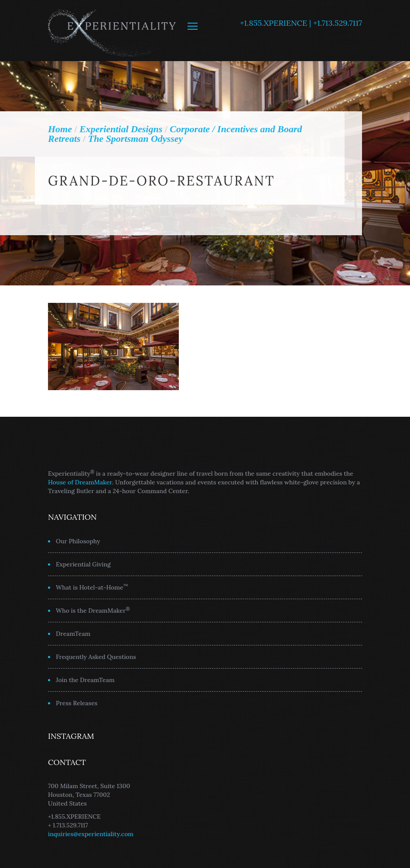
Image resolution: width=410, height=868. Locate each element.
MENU (193, 26)
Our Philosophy (78, 541)
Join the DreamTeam (85, 680)
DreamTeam (73, 634)
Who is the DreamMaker (93, 610)
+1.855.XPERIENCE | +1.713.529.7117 (301, 23)
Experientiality (112, 31)
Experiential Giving (83, 564)
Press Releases (77, 703)
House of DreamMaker (80, 482)
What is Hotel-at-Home (92, 587)
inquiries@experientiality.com (91, 834)
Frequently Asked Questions (96, 657)
